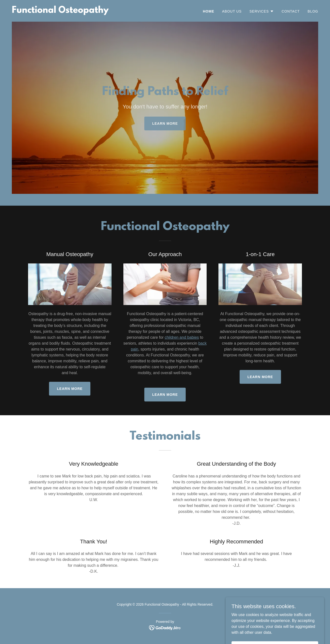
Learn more (165, 123)
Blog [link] (313, 11)
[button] (262, 11)
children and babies (182, 337)
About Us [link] (232, 11)
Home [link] (209, 11)
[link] (60, 11)
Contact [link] (291, 11)
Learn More (70, 389)
